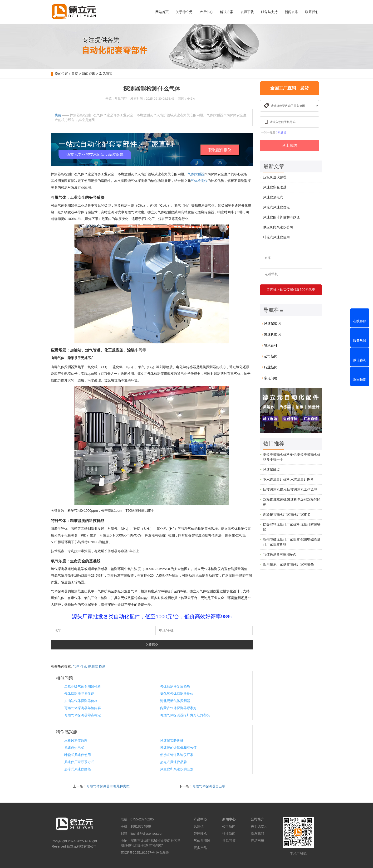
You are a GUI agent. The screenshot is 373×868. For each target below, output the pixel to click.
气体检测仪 (199, 181)
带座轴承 (200, 834)
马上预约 (290, 145)
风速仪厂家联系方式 (79, 762)
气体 (76, 666)
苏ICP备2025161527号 (138, 853)
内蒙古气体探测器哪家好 (178, 708)
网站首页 (162, 12)
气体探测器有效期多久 (280, 554)
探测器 (93, 666)
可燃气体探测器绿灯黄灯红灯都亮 (185, 715)
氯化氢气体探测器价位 (177, 694)
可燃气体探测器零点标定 (83, 715)
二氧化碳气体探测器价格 (83, 687)
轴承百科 (271, 345)
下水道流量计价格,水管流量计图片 (289, 479)
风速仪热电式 (74, 748)
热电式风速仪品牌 (173, 762)
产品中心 (206, 12)
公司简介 (257, 819)
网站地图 (163, 853)
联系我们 (312, 12)
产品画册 (257, 841)
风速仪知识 (272, 323)
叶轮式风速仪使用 (78, 755)
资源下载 (247, 12)
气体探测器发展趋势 (175, 687)
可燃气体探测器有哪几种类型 (108, 786)
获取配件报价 (220, 150)
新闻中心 (229, 819)
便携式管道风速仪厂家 (177, 755)
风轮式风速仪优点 (276, 207)
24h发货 (281, 132)
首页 (75, 74)
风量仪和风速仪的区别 (177, 769)
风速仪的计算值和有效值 (178, 748)
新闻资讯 (291, 12)
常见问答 (106, 74)
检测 (102, 666)
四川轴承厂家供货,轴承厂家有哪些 (289, 564)
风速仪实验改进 (172, 741)
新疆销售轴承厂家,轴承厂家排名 (287, 514)
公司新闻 (271, 356)
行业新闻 (271, 367)
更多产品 (200, 848)
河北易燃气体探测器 (175, 701)
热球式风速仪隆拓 (78, 769)
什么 (84, 666)
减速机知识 (272, 334)
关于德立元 (184, 12)
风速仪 (199, 826)
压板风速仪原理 (76, 741)
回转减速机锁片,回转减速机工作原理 (290, 489)
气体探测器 (196, 174)
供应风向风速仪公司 (278, 227)
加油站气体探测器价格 (81, 701)
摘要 (58, 115)
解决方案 (227, 12)
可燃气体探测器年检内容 (83, 708)
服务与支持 (269, 12)
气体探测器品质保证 (79, 694)
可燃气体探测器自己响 (209, 786)
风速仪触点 (271, 469)
